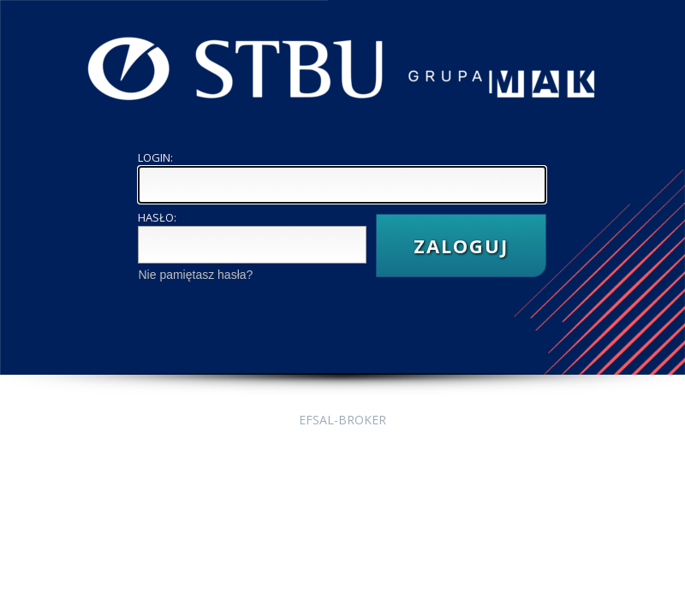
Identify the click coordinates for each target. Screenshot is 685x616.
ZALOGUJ (461, 246)
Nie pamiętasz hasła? (195, 275)
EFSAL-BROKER (342, 420)
